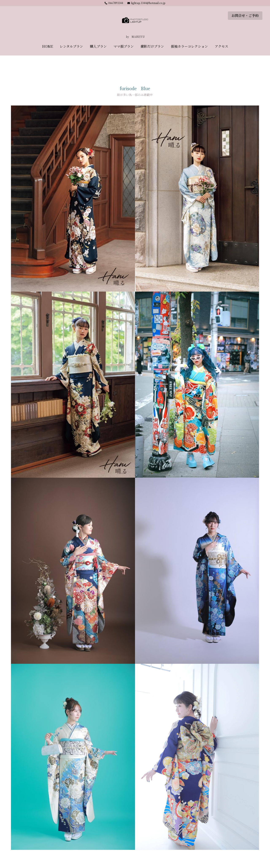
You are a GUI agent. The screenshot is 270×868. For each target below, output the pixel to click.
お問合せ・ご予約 (245, 16)
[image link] (135, 21)
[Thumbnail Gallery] (73, 199)
